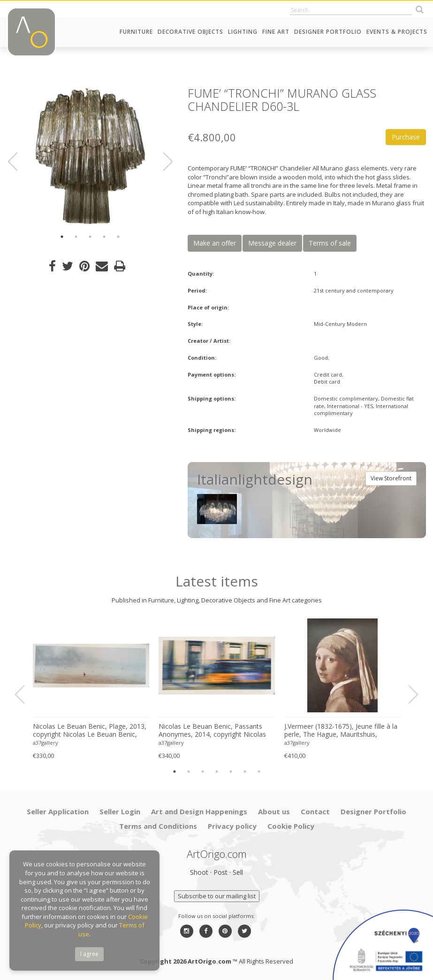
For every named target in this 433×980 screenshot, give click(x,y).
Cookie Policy (291, 826)
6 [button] (245, 772)
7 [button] (259, 772)
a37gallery (46, 743)
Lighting (243, 32)
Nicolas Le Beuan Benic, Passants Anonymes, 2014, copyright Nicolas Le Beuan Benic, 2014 (212, 731)
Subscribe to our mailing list (217, 896)
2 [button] (76, 237)
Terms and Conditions (158, 826)
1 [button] (62, 237)
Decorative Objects (190, 32)
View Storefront (391, 478)
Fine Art (276, 32)
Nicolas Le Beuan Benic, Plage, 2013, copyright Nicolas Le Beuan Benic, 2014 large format (90, 731)
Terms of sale (330, 243)
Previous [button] (18, 162)
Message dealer (272, 243)
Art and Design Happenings (199, 811)
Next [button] (162, 162)
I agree (89, 954)
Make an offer (215, 243)
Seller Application (58, 811)
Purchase (406, 137)
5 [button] (118, 237)
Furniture (136, 32)
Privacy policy (232, 826)
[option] (90, 156)
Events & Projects (397, 32)
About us (274, 811)
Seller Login (120, 811)
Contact (315, 811)
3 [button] (90, 237)
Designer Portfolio (328, 32)
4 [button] (104, 237)
